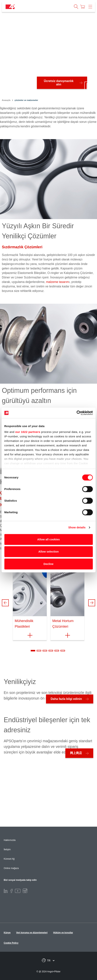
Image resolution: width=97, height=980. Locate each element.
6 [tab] (63, 651)
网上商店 (76, 753)
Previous (5, 603)
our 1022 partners (28, 432)
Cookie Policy (11, 943)
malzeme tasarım (57, 282)
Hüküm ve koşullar (63, 933)
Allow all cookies (48, 539)
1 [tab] (33, 651)
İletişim (7, 849)
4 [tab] (51, 651)
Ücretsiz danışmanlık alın (59, 83)
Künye (7, 933)
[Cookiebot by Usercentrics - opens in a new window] (76, 413)
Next (92, 603)
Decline (48, 564)
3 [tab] (45, 651)
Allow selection (48, 552)
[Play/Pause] (89, 86)
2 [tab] (39, 651)
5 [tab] (57, 651)
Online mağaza (11, 868)
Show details (77, 527)
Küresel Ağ (9, 859)
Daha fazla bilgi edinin (66, 699)
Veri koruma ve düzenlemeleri (32, 933)
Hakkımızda (10, 840)
